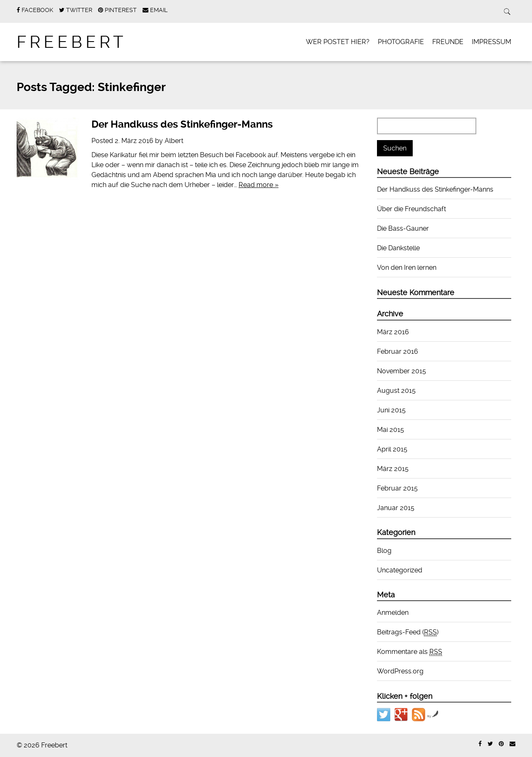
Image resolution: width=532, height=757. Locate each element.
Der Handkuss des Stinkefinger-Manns (182, 124)
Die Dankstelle (398, 248)
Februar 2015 (397, 488)
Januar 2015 (396, 508)
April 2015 (392, 449)
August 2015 (396, 391)
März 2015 (393, 469)
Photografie (401, 42)
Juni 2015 (391, 410)
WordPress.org (400, 671)
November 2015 (401, 371)
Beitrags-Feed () (408, 632)
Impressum (491, 42)
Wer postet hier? (338, 42)
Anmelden (393, 613)
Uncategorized (400, 570)
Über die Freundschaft (411, 209)
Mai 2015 (390, 430)
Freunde (448, 42)
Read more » (259, 185)
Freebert (72, 42)
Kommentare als (410, 652)
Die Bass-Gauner (403, 228)
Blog (384, 551)
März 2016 (393, 332)
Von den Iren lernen (407, 268)
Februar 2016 (398, 351)
